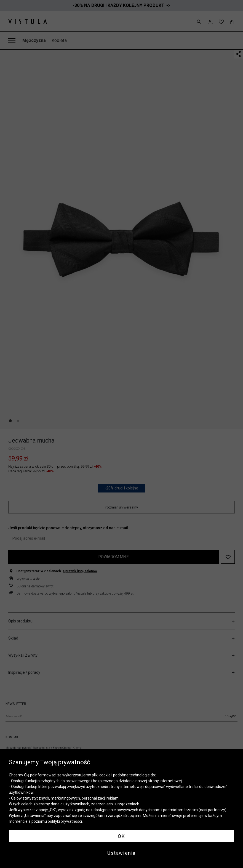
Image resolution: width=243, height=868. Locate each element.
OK (121, 836)
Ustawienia (122, 853)
